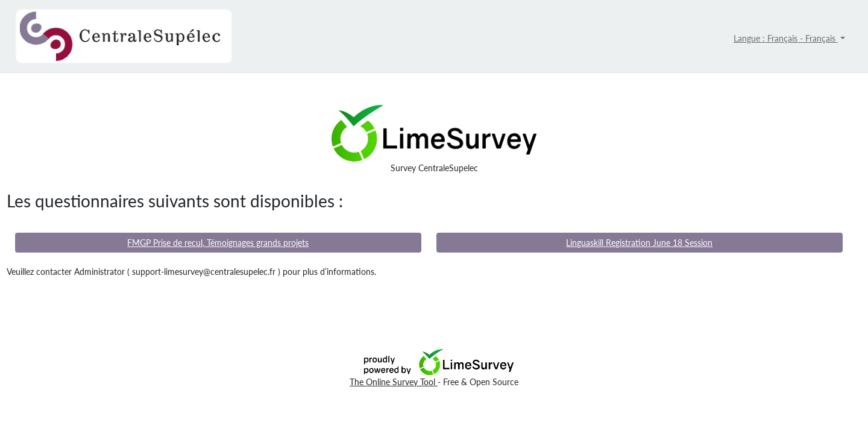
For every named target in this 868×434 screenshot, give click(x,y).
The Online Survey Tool (394, 382)
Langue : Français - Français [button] (786, 38)
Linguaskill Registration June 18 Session (639, 243)
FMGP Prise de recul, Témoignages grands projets (218, 243)
